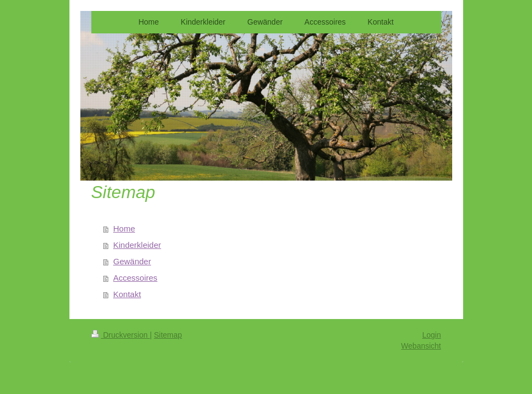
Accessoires (135, 278)
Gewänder (132, 261)
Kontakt (127, 294)
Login (431, 335)
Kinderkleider (137, 245)
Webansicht (421, 346)
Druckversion (121, 335)
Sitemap (168, 335)
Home (124, 228)
